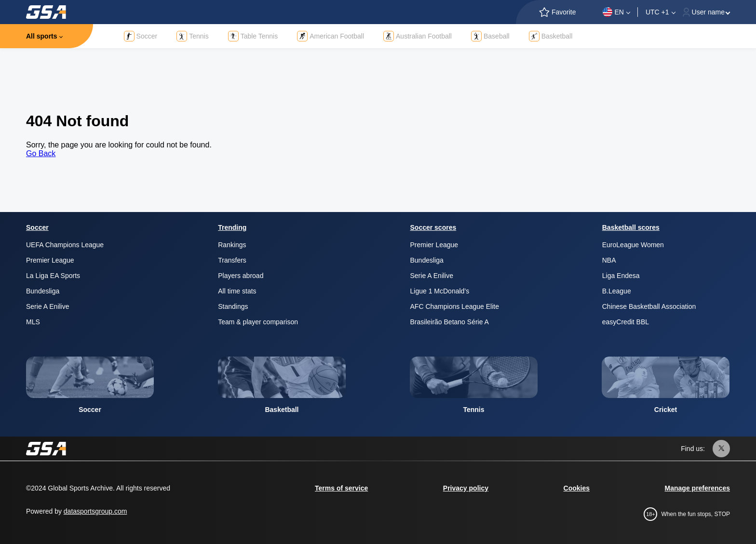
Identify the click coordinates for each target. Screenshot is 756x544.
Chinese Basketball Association (649, 306)
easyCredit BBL (626, 322)
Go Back (41, 153)
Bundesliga (43, 291)
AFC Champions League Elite (455, 306)
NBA (609, 260)
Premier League (50, 260)
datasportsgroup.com (95, 511)
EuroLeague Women (633, 245)
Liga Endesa (621, 276)
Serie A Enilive (48, 306)
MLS (33, 322)
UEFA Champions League (65, 245)
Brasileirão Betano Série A (450, 322)
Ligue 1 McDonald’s (440, 291)
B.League (617, 291)
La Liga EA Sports (53, 276)
